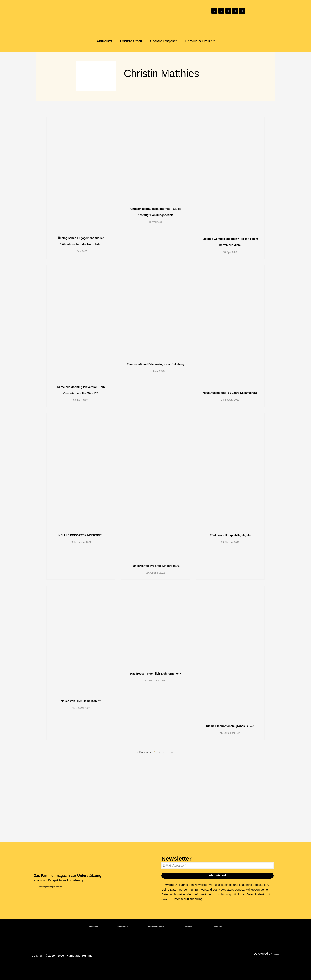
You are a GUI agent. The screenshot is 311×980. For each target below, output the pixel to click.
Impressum (202, 966)
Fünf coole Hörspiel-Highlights (230, 614)
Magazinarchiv (110, 966)
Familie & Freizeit (200, 41)
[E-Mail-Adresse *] (217, 905)
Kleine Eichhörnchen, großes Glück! (230, 826)
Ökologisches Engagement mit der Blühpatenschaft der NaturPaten (81, 258)
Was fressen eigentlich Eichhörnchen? (155, 774)
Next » (174, 864)
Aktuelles (104, 41)
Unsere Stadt (131, 41)
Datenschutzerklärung (187, 938)
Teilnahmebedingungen (157, 966)
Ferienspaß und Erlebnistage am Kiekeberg (156, 408)
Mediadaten (71, 966)
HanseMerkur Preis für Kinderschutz (155, 644)
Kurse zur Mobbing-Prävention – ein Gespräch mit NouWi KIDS (81, 440)
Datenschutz (239, 966)
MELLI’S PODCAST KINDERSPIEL (81, 614)
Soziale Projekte (164, 41)
